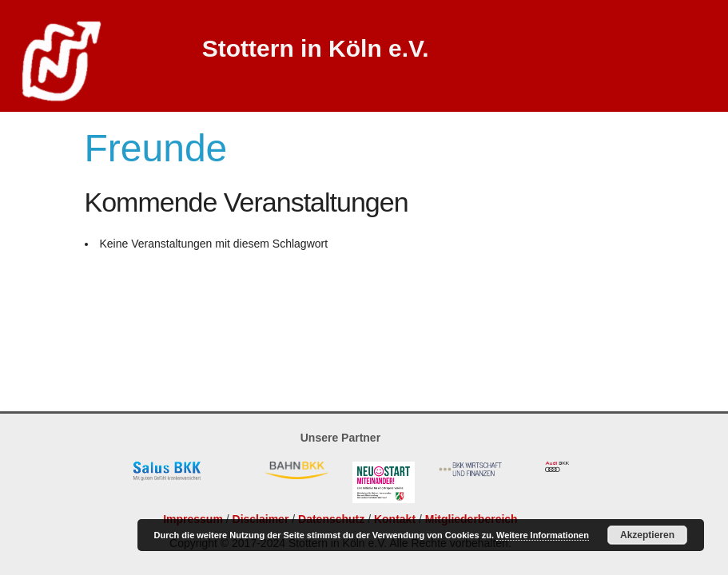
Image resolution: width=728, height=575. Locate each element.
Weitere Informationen (543, 535)
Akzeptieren (647, 535)
